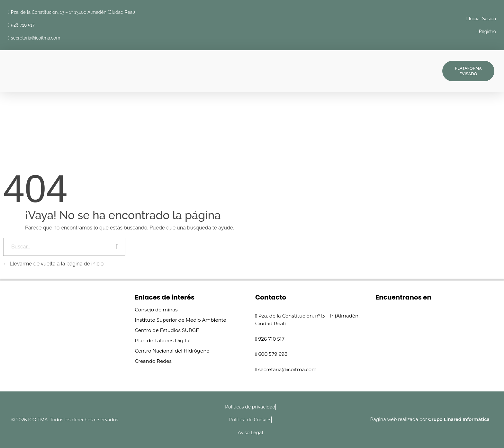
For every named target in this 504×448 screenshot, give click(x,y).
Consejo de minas (156, 310)
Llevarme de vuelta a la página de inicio (53, 264)
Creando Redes (153, 361)
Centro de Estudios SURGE (167, 330)
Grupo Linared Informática (459, 419)
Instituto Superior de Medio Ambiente (181, 320)
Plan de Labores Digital (163, 340)
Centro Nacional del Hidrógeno (172, 351)
